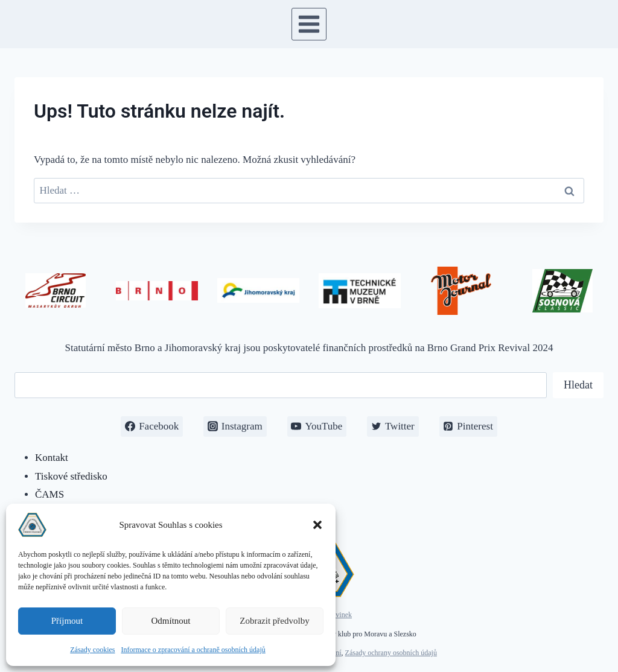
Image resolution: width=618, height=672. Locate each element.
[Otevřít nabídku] (309, 24)
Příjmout (67, 621)
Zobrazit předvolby (274, 621)
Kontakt (52, 458)
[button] (317, 525)
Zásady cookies (92, 650)
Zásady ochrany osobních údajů (391, 653)
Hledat (578, 385)
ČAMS (49, 494)
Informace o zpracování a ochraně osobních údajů (193, 650)
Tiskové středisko (71, 476)
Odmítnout (170, 621)
